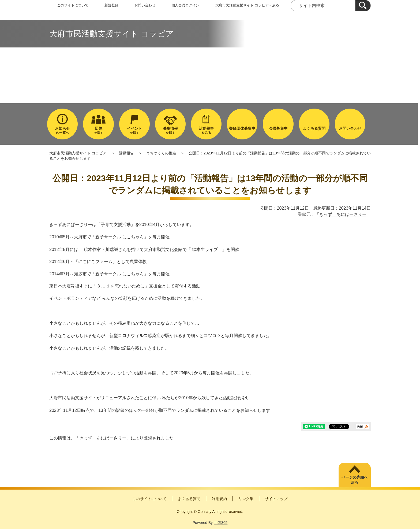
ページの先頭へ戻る (355, 480)
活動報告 (126, 153)
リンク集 (246, 499)
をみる (206, 130)
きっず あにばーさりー (343, 214)
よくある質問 (189, 499)
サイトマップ (276, 499)
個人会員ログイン (185, 5)
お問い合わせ (145, 5)
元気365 (221, 523)
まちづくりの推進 (161, 153)
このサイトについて (73, 5)
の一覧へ (62, 130)
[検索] (363, 6)
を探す (98, 130)
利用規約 (219, 499)
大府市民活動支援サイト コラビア (78, 153)
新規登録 (111, 5)
